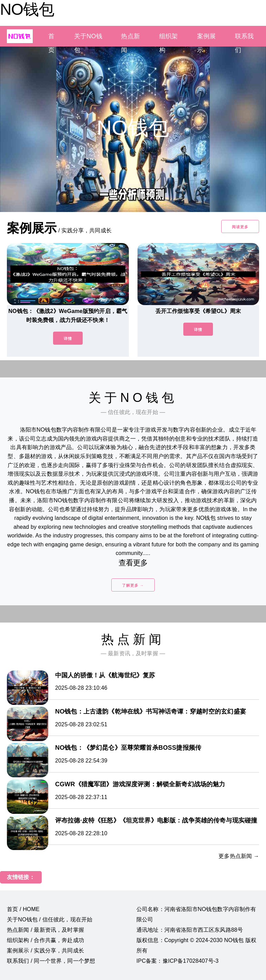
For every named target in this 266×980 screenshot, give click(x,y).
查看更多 (133, 563)
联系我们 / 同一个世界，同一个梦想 (51, 961)
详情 (68, 339)
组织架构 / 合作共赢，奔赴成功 (45, 940)
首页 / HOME (23, 909)
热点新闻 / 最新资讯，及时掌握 (45, 930)
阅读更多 (240, 227)
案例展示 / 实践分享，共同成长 (45, 951)
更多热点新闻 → (239, 856)
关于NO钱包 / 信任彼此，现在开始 (50, 920)
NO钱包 (27, 9)
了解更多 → (133, 585)
